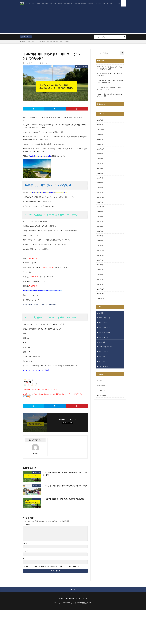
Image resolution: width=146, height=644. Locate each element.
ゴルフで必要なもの (56, 3)
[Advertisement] (73, 20)
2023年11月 (101, 144)
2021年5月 (100, 275)
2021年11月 (101, 255)
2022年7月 (100, 221)
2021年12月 (101, 250)
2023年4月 (100, 178)
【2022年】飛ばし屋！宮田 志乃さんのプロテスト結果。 (64, 499)
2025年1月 (100, 125)
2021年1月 (100, 284)
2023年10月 (101, 149)
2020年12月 (101, 289)
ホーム (28, 3)
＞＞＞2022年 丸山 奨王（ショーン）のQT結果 (39, 304)
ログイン (100, 381)
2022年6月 (100, 226)
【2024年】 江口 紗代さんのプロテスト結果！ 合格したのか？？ (109, 88)
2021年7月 (100, 265)
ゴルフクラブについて (95, 3)
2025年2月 (100, 120)
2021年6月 (100, 270)
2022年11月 (101, 202)
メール (26, 551)
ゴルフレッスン (107, 3)
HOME (23, 42)
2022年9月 (100, 212)
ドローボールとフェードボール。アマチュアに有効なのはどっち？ (110, 81)
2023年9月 (100, 154)
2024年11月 (101, 130)
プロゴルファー (103, 361)
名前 (25, 543)
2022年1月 (100, 246)
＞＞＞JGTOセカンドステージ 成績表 (36, 370)
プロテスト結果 (103, 366)
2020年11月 (101, 294)
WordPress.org (102, 395)
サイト (25, 559)
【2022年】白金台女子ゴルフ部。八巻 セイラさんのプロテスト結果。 (65, 474)
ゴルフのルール (68, 3)
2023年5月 (100, 173)
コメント (26, 524)
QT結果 (101, 313)
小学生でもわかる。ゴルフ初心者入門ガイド (79, 603)
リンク (78, 599)
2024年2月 (100, 139)
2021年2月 (100, 279)
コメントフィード (102, 390)
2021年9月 (100, 260)
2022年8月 (100, 217)
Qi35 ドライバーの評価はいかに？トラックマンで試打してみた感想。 (110, 68)
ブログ (85, 599)
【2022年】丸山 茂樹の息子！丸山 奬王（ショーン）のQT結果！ (54, 42)
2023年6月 (100, 168)
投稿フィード (101, 385)
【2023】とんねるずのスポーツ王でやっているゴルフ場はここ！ (65, 487)
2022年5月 (100, 231)
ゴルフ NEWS (32, 42)
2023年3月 (100, 183)
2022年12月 (101, 197)
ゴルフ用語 (45, 3)
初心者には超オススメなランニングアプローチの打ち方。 (110, 75)
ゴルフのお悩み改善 (80, 3)
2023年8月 (100, 159)
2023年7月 (100, 163)
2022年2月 (100, 241)
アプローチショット (104, 318)
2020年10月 (101, 299)
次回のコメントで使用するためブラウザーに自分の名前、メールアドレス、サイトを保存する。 (52, 566)
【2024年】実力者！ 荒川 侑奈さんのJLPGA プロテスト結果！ (110, 95)
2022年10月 (101, 207)
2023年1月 (100, 192)
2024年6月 (100, 135)
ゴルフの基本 (36, 3)
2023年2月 (100, 188)
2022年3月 (100, 236)
